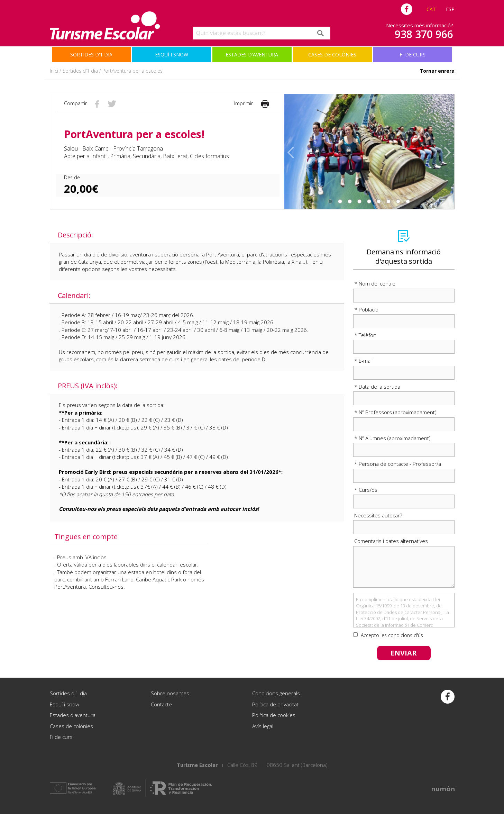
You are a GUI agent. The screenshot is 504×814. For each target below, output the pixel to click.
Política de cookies (274, 715)
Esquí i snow (172, 55)
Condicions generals (276, 693)
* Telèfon (365, 335)
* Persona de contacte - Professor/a (398, 464)
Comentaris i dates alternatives (391, 541)
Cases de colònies (332, 55)
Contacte (161, 704)
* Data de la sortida (377, 387)
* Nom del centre (375, 283)
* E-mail (363, 361)
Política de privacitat (275, 704)
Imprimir (252, 103)
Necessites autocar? (378, 515)
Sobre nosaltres (170, 693)
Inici (54, 71)
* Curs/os (366, 490)
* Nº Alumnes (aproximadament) (392, 438)
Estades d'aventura (252, 55)
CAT (431, 9)
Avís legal (263, 726)
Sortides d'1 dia (91, 55)
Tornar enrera (437, 71)
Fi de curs (413, 55)
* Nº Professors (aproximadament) (395, 412)
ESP (450, 9)
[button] (293, 152)
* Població (366, 309)
